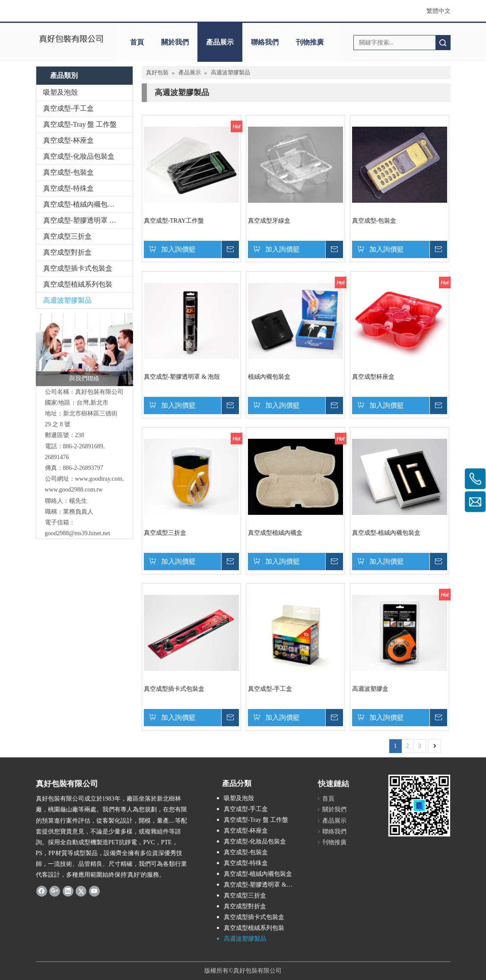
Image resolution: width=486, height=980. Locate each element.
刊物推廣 (310, 42)
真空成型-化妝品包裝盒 (79, 156)
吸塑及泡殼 (60, 92)
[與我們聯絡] (84, 350)
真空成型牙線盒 (269, 221)
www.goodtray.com (99, 479)
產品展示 (220, 42)
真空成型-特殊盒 (68, 188)
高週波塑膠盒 (370, 689)
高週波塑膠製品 (67, 300)
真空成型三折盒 (67, 236)
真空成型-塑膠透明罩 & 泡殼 (87, 220)
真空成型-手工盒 (68, 108)
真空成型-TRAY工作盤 (174, 221)
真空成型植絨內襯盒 (275, 533)
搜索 (443, 43)
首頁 (137, 42)
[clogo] (71, 39)
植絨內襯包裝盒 (269, 377)
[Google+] (55, 891)
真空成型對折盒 (67, 252)
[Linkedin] (68, 891)
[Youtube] (94, 891)
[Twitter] (81, 891)
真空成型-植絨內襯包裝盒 (82, 204)
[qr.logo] (419, 806)
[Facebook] (42, 891)
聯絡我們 (265, 42)
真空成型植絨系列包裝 (78, 284)
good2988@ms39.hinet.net (78, 533)
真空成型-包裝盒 (68, 172)
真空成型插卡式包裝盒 (78, 268)
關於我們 (175, 42)
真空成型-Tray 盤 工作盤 (80, 124)
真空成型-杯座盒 (68, 140)
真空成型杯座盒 (373, 377)
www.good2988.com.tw (74, 490)
